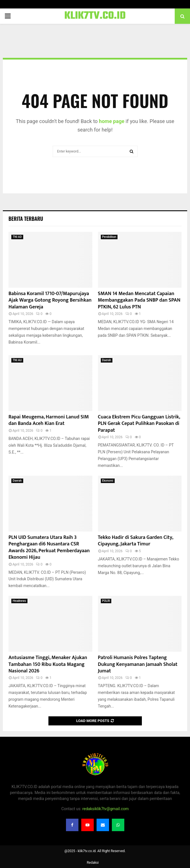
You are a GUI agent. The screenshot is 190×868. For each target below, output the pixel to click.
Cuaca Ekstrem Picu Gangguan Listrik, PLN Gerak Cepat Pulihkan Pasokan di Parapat (139, 424)
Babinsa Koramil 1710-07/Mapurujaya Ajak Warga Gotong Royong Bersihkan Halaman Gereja (50, 300)
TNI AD (17, 237)
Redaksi (93, 863)
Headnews (19, 601)
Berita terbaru (26, 219)
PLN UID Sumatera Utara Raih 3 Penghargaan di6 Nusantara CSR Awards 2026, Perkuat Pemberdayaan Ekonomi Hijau (49, 547)
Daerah (107, 360)
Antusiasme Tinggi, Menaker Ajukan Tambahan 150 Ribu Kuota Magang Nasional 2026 (48, 664)
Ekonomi (108, 481)
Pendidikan (109, 237)
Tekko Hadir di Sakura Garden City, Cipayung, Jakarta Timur (136, 541)
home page (112, 121)
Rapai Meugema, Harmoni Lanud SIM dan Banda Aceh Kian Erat (49, 420)
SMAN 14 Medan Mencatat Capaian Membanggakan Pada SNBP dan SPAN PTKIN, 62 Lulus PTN (139, 300)
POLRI (106, 601)
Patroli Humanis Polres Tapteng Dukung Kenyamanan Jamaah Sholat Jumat (138, 664)
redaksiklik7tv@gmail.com (106, 809)
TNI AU (17, 360)
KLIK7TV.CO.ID (95, 16)
